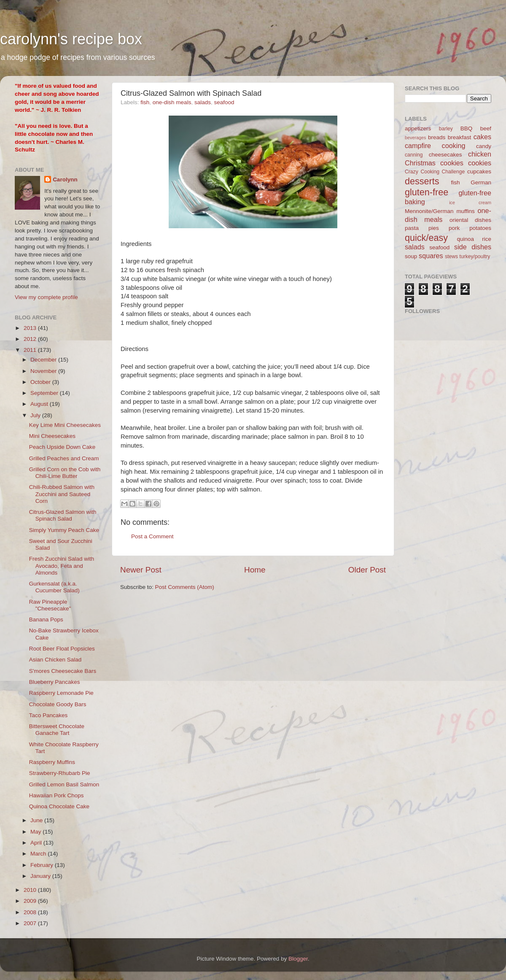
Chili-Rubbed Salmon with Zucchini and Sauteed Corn (62, 494)
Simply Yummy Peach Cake (64, 530)
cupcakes (479, 171)
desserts (422, 181)
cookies (480, 163)
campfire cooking (435, 146)
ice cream (470, 202)
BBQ (467, 128)
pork (454, 228)
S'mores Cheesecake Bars (63, 671)
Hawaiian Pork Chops (57, 795)
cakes (482, 137)
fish (145, 102)
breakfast (460, 137)
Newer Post (141, 570)
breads (437, 137)
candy (484, 146)
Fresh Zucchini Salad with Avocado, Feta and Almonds (62, 566)
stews (451, 256)
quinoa (465, 239)
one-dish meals (172, 102)
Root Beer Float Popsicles (62, 649)
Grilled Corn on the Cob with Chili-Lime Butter (65, 473)
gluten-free (427, 192)
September (45, 393)
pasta (412, 228)
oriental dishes (470, 220)
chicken (480, 154)
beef (486, 128)
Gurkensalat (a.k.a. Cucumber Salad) (54, 587)
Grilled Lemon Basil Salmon (64, 784)
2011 (31, 350)
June (37, 820)
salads (203, 102)
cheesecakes (445, 155)
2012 (31, 339)
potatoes (480, 228)
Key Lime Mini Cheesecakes (65, 425)
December (44, 360)
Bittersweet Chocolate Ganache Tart (57, 730)
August (40, 404)
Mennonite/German (429, 211)
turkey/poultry (475, 256)
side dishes (473, 247)
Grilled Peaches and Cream (64, 458)
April (37, 843)
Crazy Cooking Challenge (435, 172)
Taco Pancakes (48, 715)
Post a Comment (152, 536)
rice (487, 239)
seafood (224, 102)
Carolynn (65, 180)
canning (414, 155)
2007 (31, 923)
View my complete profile (46, 297)
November (44, 371)
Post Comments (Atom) (185, 587)
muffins (465, 211)
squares (431, 256)
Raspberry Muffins (52, 762)
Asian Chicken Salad (55, 660)
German (481, 182)
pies (434, 228)
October (41, 382)
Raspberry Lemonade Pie (61, 693)
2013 (31, 328)
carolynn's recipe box (71, 39)
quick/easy (426, 238)
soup (411, 256)
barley (446, 129)
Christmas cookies (434, 163)
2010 (31, 890)
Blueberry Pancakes (55, 682)
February (43, 865)
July (36, 415)
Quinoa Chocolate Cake (59, 806)
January (41, 876)
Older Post (367, 570)
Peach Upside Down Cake (62, 447)
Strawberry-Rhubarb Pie (60, 773)
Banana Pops (46, 620)
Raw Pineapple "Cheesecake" (50, 605)
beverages (415, 138)
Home (255, 570)
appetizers (418, 128)
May (36, 832)
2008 (31, 912)
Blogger (298, 959)
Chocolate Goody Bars (58, 704)
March (39, 854)
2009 (31, 901)
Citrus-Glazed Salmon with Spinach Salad (63, 515)
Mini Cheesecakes (52, 436)
